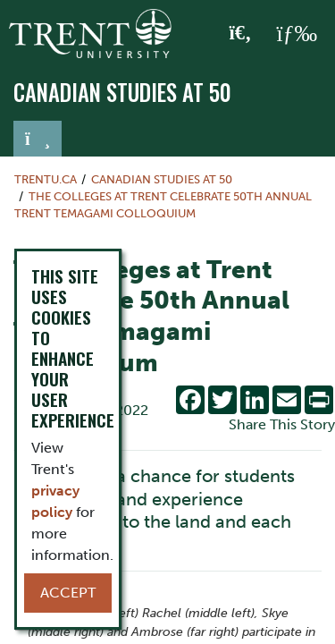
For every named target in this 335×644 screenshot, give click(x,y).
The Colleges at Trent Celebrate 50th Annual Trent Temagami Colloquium (163, 205)
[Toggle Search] (241, 34)
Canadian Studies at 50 (122, 92)
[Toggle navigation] (38, 139)
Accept (68, 593)
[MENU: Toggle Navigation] (297, 34)
